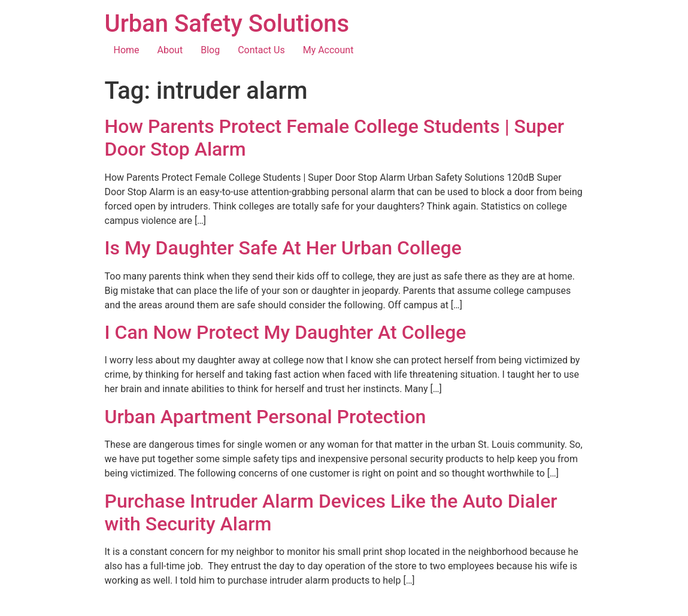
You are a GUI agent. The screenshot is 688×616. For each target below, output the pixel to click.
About (170, 50)
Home (127, 50)
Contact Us (261, 50)
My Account (328, 50)
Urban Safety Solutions (227, 24)
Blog (210, 50)
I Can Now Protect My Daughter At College (286, 332)
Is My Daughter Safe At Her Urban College (283, 248)
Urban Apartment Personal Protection (266, 417)
